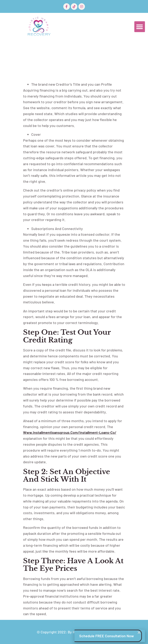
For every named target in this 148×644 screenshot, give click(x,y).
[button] (140, 27)
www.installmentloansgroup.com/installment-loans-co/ (70, 432)
